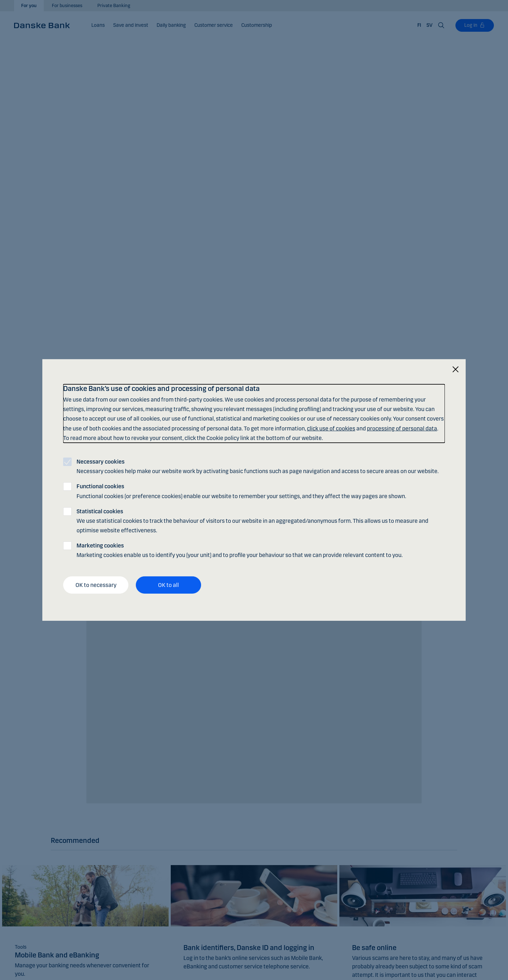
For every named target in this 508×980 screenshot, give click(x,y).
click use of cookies (331, 428)
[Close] (455, 370)
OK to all (168, 585)
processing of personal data (402, 428)
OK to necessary (96, 585)
